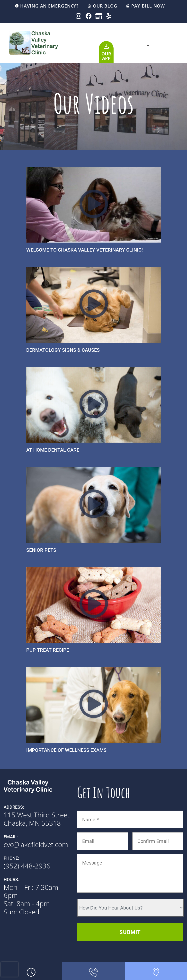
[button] (148, 43)
